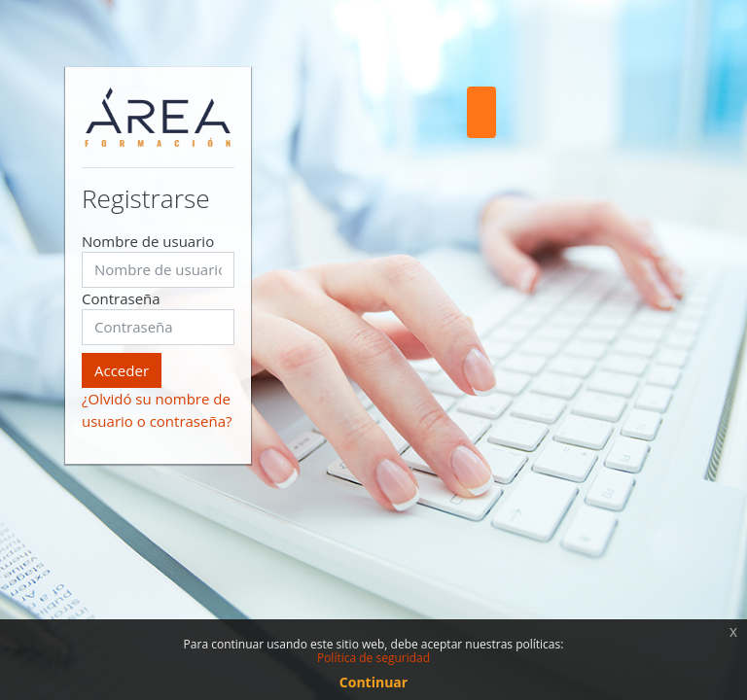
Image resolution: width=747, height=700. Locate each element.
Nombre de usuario (148, 241)
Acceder (122, 370)
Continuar (373, 682)
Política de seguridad (373, 658)
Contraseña (121, 298)
